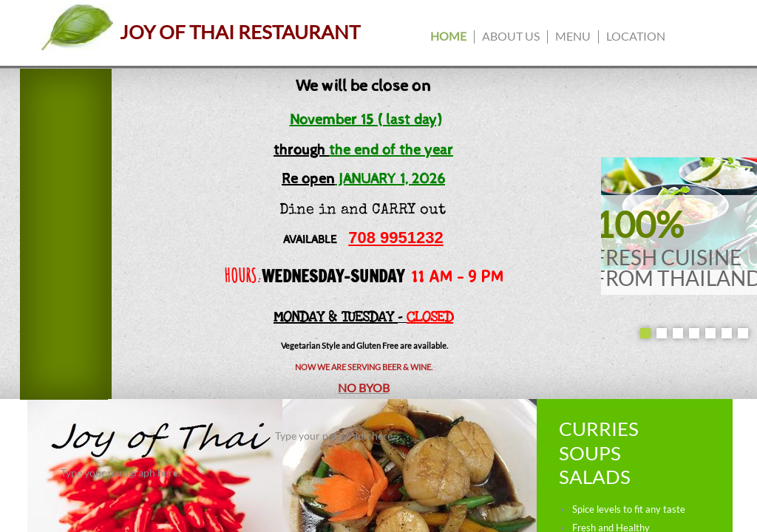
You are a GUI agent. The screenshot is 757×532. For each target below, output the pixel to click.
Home (448, 36)
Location (636, 36)
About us (511, 36)
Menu (573, 36)
